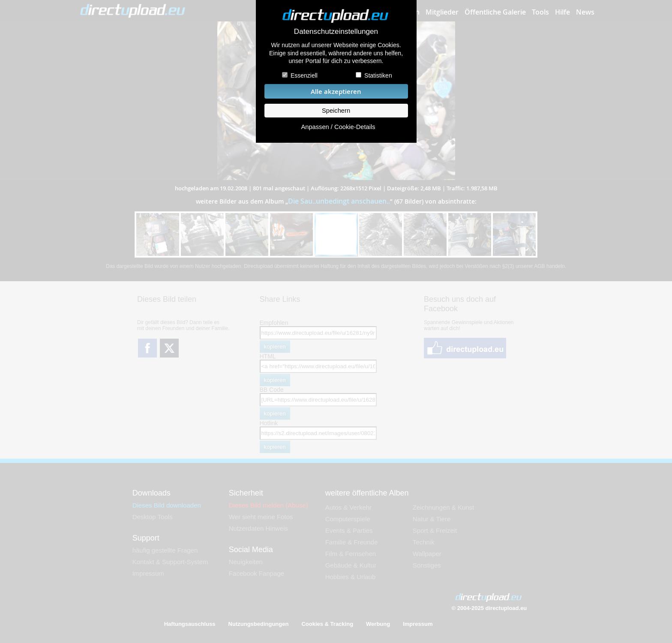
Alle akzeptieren (336, 92)
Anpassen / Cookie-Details (338, 127)
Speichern (336, 111)
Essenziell (304, 75)
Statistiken (378, 75)
